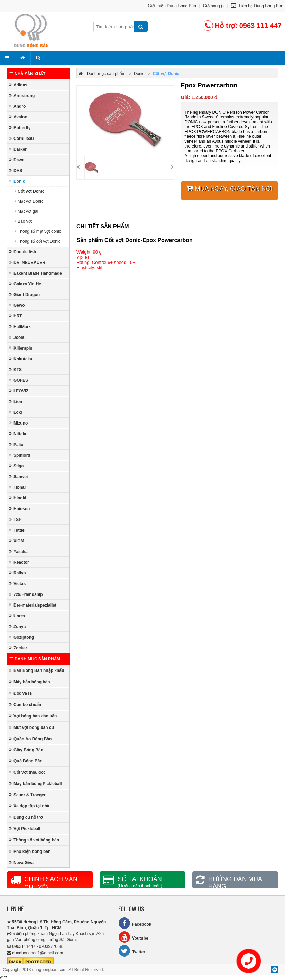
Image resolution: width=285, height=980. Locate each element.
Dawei (17, 160)
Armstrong (22, 96)
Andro (17, 106)
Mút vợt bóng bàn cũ (31, 727)
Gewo (17, 305)
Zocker (18, 648)
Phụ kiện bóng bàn (30, 851)
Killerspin (21, 348)
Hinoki (18, 498)
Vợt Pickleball (25, 829)
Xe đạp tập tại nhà (29, 806)
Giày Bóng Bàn (26, 750)
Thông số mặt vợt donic (38, 231)
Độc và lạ (20, 693)
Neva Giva (21, 862)
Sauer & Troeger (27, 795)
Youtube (133, 937)
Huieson (19, 509)
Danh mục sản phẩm (34, 659)
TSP (15, 519)
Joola (17, 337)
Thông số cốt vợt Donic (37, 241)
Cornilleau (21, 138)
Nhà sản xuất (27, 74)
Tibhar (17, 487)
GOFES (19, 380)
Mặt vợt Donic (29, 201)
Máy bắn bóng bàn (30, 682)
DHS (16, 170)
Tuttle (17, 530)
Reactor (19, 562)
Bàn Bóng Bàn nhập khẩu (37, 670)
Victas (17, 584)
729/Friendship (26, 594)
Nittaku (18, 434)
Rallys (17, 573)
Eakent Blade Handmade (35, 273)
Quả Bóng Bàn (26, 761)
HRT (16, 316)
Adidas (18, 85)
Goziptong (21, 637)
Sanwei (18, 477)
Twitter (132, 951)
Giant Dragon (24, 294)
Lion (16, 402)
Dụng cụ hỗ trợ (26, 817)
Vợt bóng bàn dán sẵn (33, 716)
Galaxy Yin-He (25, 284)
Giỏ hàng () (213, 6)
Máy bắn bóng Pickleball (35, 784)
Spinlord (20, 455)
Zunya (17, 626)
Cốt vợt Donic (29, 191)
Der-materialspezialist (33, 605)
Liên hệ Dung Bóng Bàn (257, 6)
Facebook (135, 923)
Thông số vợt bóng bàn (34, 840)
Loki (16, 412)
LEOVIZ (19, 391)
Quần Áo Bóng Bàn (30, 739)
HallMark (20, 327)
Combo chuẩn (25, 705)
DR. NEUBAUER (27, 262)
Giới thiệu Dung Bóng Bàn (172, 6)
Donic (17, 181)
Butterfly (20, 128)
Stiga (16, 466)
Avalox (18, 117)
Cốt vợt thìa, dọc (27, 772)
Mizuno (18, 423)
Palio (16, 444)
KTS (15, 369)
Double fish (22, 252)
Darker (18, 149)
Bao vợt (23, 221)
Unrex (17, 616)
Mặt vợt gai (26, 211)
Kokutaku (21, 359)
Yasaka (18, 551)
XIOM (17, 541)
